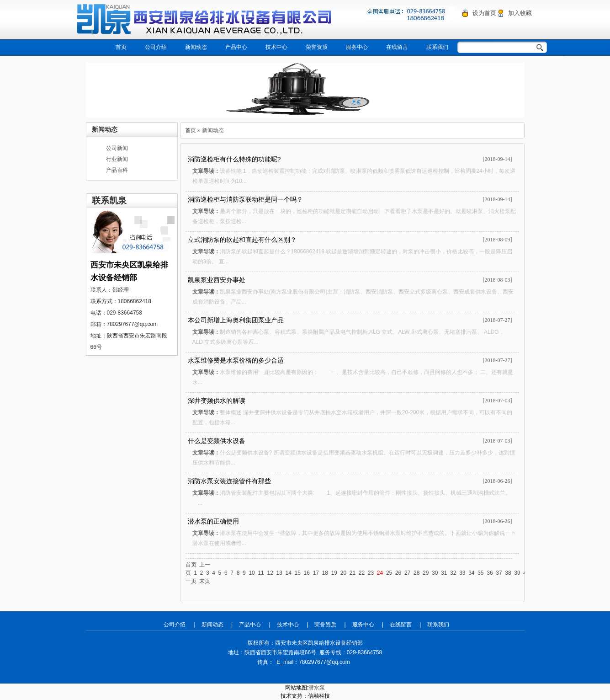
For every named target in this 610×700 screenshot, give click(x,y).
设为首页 (484, 13)
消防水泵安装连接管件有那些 (229, 481)
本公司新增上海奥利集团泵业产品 (236, 320)
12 (270, 573)
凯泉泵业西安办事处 (217, 280)
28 (416, 573)
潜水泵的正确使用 (213, 521)
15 (298, 573)
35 (480, 573)
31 (444, 573)
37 (499, 573)
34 (471, 573)
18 (325, 573)
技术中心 (276, 47)
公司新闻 (117, 148)
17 (316, 573)
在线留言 (397, 47)
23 (371, 573)
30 (435, 573)
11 (261, 573)
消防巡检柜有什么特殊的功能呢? (234, 159)
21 (353, 573)
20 (343, 573)
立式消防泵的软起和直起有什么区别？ (242, 240)
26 (398, 573)
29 (426, 573)
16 (307, 573)
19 (334, 573)
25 (389, 573)
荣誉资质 (317, 47)
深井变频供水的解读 (217, 401)
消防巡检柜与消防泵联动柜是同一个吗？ (245, 199)
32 (453, 573)
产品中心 (236, 47)
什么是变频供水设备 (217, 441)
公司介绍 (156, 47)
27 (407, 573)
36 (490, 573)
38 (508, 573)
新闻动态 (196, 47)
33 (462, 573)
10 (252, 573)
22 (362, 573)
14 (289, 573)
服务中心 (357, 47)
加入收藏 (520, 13)
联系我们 (437, 47)
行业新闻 (117, 159)
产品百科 (117, 170)
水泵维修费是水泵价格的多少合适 (236, 360)
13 (279, 573)
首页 (121, 47)
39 (517, 573)
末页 (205, 581)
